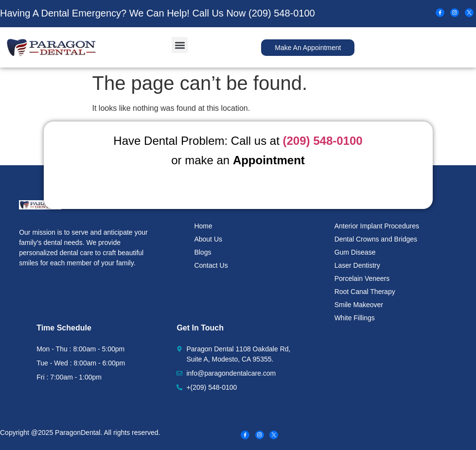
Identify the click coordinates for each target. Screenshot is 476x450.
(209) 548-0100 (282, 13)
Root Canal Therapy (365, 292)
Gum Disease (355, 252)
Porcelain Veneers (362, 278)
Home (203, 226)
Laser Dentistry (357, 265)
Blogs (203, 252)
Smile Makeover (359, 305)
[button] (180, 45)
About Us (208, 239)
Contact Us (211, 265)
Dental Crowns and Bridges (376, 239)
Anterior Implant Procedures (377, 226)
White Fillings (355, 318)
